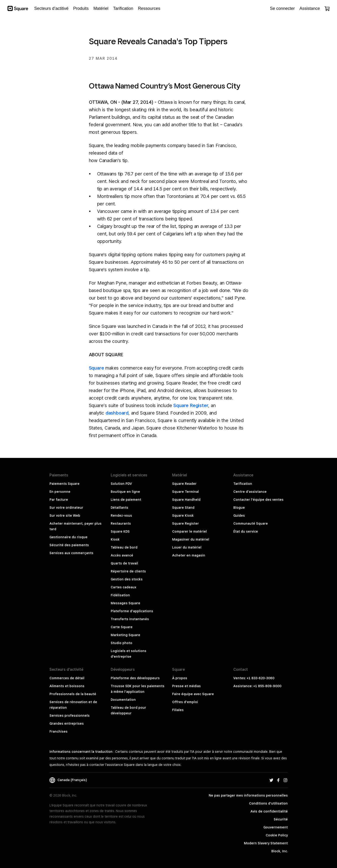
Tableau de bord (124, 547)
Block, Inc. (280, 851)
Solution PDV (121, 484)
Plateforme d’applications (132, 611)
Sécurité (281, 819)
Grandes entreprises (67, 723)
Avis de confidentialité (269, 811)
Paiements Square (64, 484)
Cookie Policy (277, 835)
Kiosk (115, 539)
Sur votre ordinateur (66, 508)
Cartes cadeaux (123, 587)
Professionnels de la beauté (73, 694)
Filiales (178, 710)
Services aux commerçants (71, 553)
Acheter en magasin (189, 555)
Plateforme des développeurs (135, 678)
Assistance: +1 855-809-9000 (257, 686)
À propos (180, 678)
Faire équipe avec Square (193, 694)
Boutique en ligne (125, 492)
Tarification (243, 484)
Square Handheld (186, 500)
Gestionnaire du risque (68, 537)
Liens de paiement (126, 500)
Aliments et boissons (67, 686)
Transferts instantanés (130, 619)
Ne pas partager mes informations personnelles (248, 795)
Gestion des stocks (127, 579)
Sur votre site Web (65, 516)
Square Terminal (186, 492)
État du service (246, 531)
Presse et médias (186, 686)
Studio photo (121, 643)
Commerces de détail (67, 678)
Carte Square (122, 627)
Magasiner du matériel (191, 539)
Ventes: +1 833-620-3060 (254, 678)
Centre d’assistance (250, 492)
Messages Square (125, 603)
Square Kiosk (183, 516)
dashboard (117, 413)
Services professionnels (70, 716)
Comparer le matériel (189, 531)
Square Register (191, 405)
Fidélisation (120, 595)
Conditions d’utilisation (268, 803)
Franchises (59, 731)
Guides (239, 516)
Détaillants (119, 508)
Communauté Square (251, 523)
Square (97, 368)
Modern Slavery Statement (266, 843)
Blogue (239, 508)
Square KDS (120, 531)
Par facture (59, 500)
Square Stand (183, 508)
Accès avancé (122, 555)
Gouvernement (276, 827)
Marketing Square (125, 635)
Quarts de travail (124, 563)
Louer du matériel (187, 547)
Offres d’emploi (185, 702)
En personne (60, 492)
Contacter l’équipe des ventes (258, 500)
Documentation (123, 700)
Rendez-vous (121, 516)
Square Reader (184, 484)
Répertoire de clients (128, 571)
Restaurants (121, 523)
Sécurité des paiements (69, 545)
